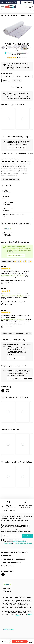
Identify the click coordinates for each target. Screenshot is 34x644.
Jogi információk (8, 566)
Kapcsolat (19, 2)
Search (31, 10)
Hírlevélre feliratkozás (17, 148)
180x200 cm (20, 296)
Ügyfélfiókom (6, 556)
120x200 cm (28, 76)
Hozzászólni (9, 283)
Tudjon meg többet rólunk (11, 563)
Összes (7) (17, 81)
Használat (11, 153)
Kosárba (20, 641)
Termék (4, 153)
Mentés (31, 642)
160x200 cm (20, 319)
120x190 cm (17, 76)
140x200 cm (20, 275)
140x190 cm (6, 81)
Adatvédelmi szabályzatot (24, 543)
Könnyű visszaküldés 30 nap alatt (8, 508)
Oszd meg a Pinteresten (8, 391)
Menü (3, 7)
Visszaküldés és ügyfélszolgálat (13, 559)
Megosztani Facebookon (3, 391)
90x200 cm (6, 76)
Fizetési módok (21, 153)
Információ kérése (15, 379)
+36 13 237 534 (28, 2)
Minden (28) (6, 261)
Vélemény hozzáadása (16, 255)
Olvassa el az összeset (11, 179)
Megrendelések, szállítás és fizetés (14, 552)
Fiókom (22, 7)
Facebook (3, 575)
